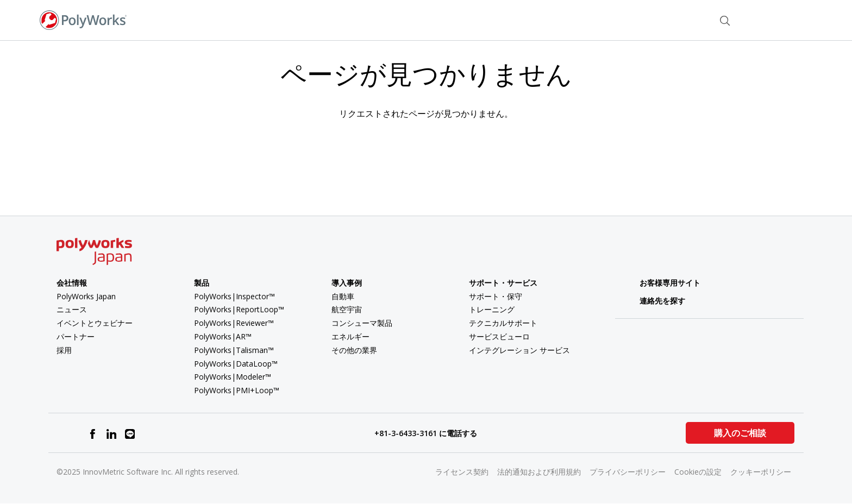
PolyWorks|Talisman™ (234, 350)
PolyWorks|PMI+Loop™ (237, 390)
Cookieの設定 (698, 472)
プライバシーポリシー (628, 472)
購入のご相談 (740, 433)
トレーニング (492, 309)
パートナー (76, 336)
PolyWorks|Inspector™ (234, 296)
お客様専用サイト (662, 283)
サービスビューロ (499, 336)
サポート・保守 (496, 296)
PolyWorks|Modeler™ (233, 377)
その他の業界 (354, 350)
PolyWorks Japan (86, 296)
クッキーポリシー (761, 472)
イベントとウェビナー (95, 323)
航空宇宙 (347, 309)
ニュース (72, 309)
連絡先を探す (654, 301)
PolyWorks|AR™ (223, 336)
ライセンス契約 (462, 472)
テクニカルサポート (503, 323)
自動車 (343, 296)
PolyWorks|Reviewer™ (234, 323)
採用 (64, 350)
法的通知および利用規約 (539, 472)
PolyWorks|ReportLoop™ (239, 309)
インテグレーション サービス (519, 350)
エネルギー (350, 336)
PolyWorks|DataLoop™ (236, 364)
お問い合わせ (680, 19)
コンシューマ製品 (362, 323)
